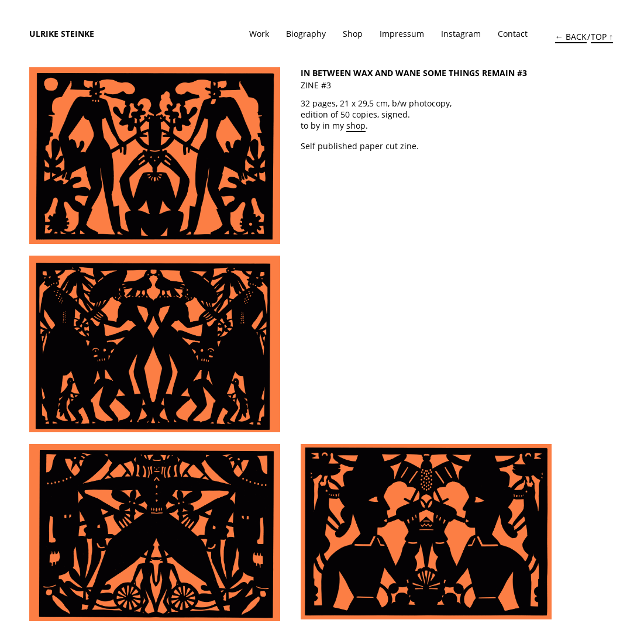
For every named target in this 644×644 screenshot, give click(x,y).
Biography (306, 34)
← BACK (571, 37)
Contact (513, 34)
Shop (353, 34)
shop (356, 125)
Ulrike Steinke (62, 34)
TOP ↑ (602, 37)
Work (259, 34)
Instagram (461, 34)
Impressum (402, 34)
